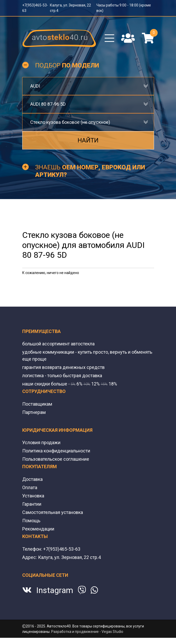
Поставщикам (37, 404)
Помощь (31, 521)
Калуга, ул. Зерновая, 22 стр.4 (69, 557)
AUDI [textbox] (35, 86)
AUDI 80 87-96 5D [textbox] (48, 104)
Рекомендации (38, 529)
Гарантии (32, 504)
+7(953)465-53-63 (62, 549)
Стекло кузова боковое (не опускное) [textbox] (70, 122)
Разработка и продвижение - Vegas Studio (87, 632)
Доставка (32, 479)
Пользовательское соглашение (56, 459)
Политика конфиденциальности (56, 451)
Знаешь (90, 171)
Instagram (55, 590)
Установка (33, 496)
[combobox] (88, 86)
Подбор (67, 65)
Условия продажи (41, 442)
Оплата (30, 487)
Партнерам (34, 412)
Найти (88, 140)
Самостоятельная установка (53, 512)
